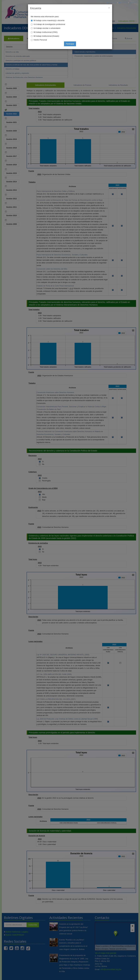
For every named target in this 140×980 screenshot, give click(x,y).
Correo (123, 2)
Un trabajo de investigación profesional (49, 24)
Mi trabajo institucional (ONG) (46, 32)
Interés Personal (40, 40)
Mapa (133, 2)
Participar (70, 44)
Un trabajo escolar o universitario (47, 28)
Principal (111, 2)
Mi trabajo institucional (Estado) (46, 36)
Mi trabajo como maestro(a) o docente (49, 20)
